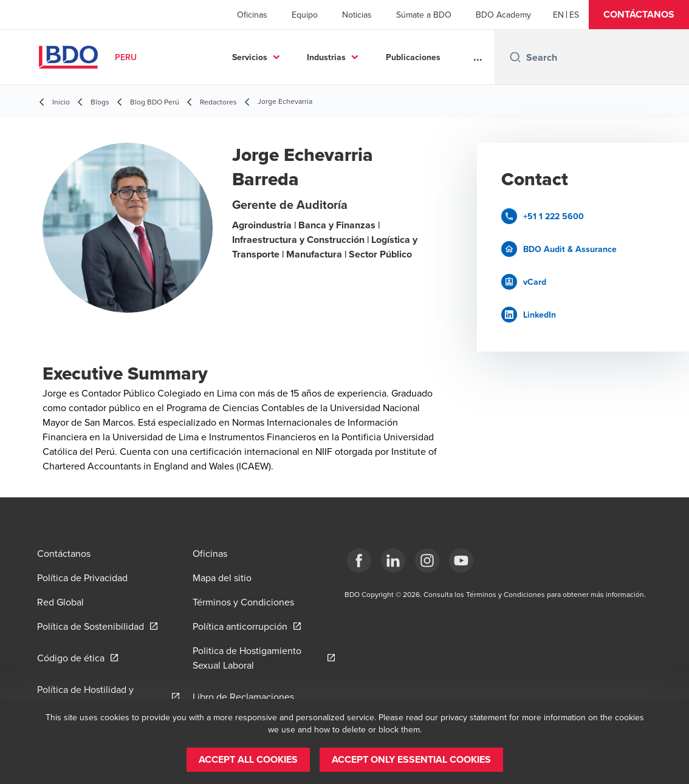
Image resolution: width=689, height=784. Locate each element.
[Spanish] (574, 15)
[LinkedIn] (393, 561)
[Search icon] (515, 57)
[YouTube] (461, 561)
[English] (558, 15)
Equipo (305, 15)
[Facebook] (359, 561)
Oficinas (252, 15)
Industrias (326, 57)
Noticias (357, 15)
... (478, 57)
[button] (639, 15)
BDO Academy (503, 15)
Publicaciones (413, 57)
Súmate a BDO (424, 15)
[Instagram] (427, 561)
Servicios (250, 57)
